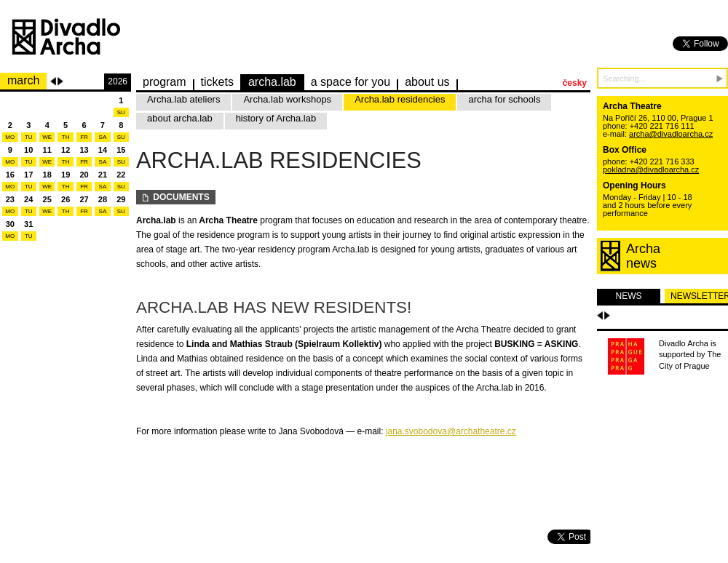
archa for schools (504, 99)
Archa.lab (272, 82)
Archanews (643, 256)
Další (607, 316)
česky (575, 83)
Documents (176, 197)
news (629, 296)
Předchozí (600, 316)
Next (60, 81)
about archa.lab (180, 118)
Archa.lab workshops (287, 99)
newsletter (699, 296)
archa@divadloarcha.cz (671, 134)
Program (165, 82)
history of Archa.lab (276, 118)
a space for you (351, 82)
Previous (53, 81)
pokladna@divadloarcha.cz (651, 169)
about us (427, 82)
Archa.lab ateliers (183, 99)
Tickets (217, 82)
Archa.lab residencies (400, 99)
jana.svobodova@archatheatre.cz (451, 431)
